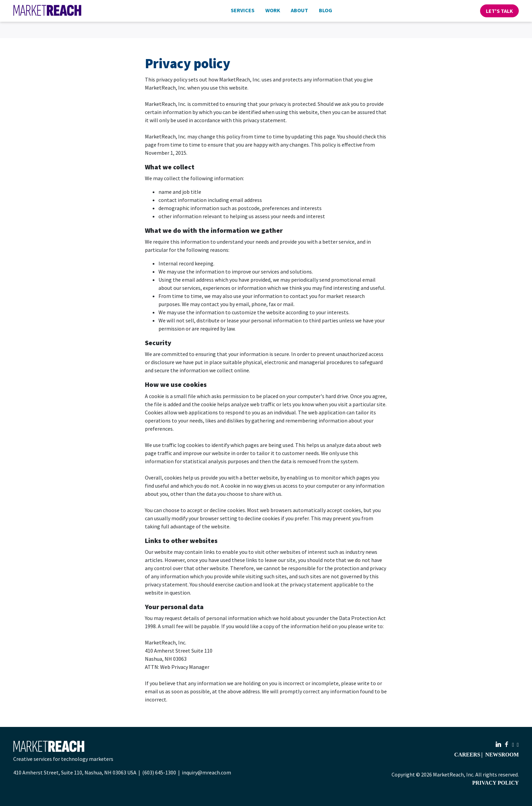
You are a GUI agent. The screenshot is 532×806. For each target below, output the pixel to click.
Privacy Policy (496, 783)
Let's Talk (499, 11)
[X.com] (518, 745)
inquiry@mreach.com (206, 772)
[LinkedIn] (499, 745)
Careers (467, 755)
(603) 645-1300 (159, 772)
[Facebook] (507, 745)
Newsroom (502, 755)
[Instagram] (514, 745)
